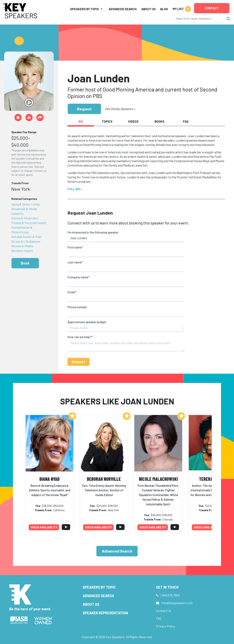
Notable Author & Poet (27, 237)
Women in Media (22, 246)
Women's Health (22, 251)
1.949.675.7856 (170, 595)
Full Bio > (75, 189)
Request (84, 109)
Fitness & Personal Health (29, 223)
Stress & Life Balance (26, 241)
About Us (148, 9)
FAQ (159, 618)
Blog (164, 9)
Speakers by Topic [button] (85, 9)
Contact (212, 8)
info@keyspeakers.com (177, 603)
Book (25, 263)
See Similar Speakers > (120, 109)
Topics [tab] (107, 121)
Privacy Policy (166, 626)
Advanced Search (123, 9)
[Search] (199, 18)
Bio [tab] (81, 121)
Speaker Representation (105, 613)
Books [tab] (160, 121)
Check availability (44, 527)
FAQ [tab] (186, 121)
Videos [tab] (133, 121)
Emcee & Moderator (25, 218)
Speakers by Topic (99, 587)
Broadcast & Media (24, 209)
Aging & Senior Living (25, 204)
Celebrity (18, 214)
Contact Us (164, 611)
